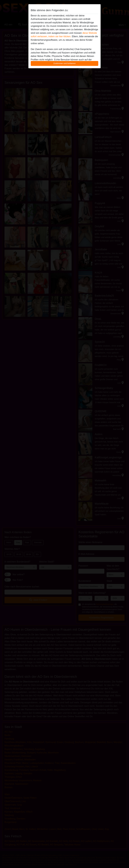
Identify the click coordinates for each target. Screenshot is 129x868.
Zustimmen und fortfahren (64, 63)
